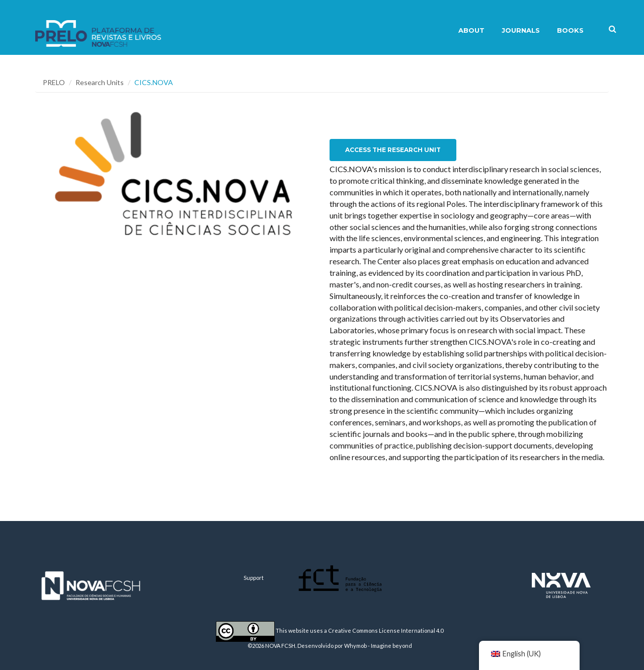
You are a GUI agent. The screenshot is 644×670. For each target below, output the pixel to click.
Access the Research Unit (393, 150)
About (471, 30)
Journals (521, 30)
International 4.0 (422, 630)
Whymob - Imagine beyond (378, 646)
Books (570, 30)
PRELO (54, 82)
